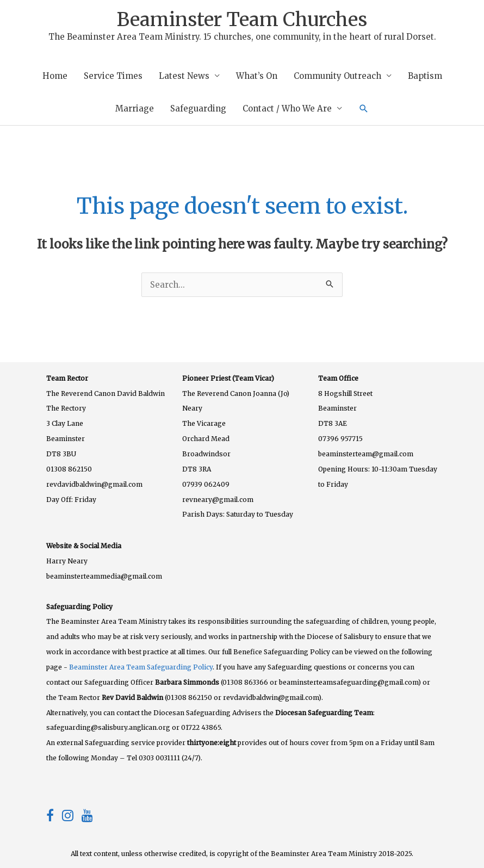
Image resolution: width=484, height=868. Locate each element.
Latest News (184, 76)
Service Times (113, 76)
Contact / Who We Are (287, 108)
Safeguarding (198, 108)
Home (55, 76)
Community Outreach (337, 76)
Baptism (425, 76)
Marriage (135, 108)
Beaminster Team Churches (242, 20)
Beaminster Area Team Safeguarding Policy (141, 667)
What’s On (257, 76)
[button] (364, 109)
